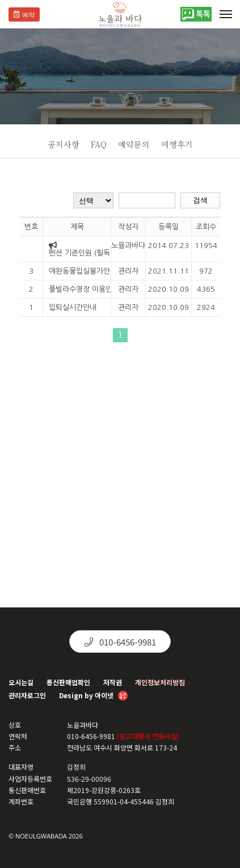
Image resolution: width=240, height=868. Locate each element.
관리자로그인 (27, 695)
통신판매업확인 (68, 682)
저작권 (113, 682)
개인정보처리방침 (160, 682)
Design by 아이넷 (93, 696)
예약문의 (134, 144)
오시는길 (21, 682)
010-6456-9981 (120, 642)
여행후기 (177, 144)
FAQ (99, 144)
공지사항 (64, 144)
